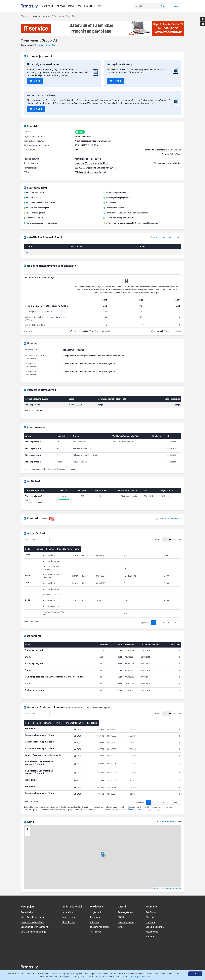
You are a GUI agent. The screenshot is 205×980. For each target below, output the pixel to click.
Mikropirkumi (69, 906)
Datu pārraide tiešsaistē (33, 906)
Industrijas (75, 6)
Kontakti (150, 925)
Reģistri (90, 6)
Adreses (94, 911)
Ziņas (121, 916)
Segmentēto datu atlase (32, 911)
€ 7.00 (115, 81)
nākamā (176, 616)
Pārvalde (61, 6)
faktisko (173, 811)
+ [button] (28, 818)
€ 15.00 (36, 109)
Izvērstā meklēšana (100, 916)
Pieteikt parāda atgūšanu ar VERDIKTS (122, 218)
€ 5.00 (35, 81)
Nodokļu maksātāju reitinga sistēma (166, 331)
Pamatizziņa (27, 901)
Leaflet (156, 877)
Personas (95, 906)
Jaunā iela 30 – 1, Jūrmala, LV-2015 (91, 163)
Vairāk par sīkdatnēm (140, 977)
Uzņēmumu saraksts (41, 16)
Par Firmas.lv (152, 901)
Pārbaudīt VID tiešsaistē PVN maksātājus (163, 150)
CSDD (121, 906)
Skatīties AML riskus (34, 218)
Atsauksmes (152, 920)
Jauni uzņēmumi (126, 911)
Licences (150, 911)
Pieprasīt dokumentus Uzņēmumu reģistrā (145, 798)
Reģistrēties (68, 911)
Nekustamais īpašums (74, 350)
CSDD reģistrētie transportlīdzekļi (90, 172)
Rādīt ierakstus (168, 540)
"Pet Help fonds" (34, 496)
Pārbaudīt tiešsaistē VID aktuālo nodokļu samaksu (126, 213)
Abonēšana (68, 901)
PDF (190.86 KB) (151, 573)
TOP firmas (96, 920)
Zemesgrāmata (125, 901)
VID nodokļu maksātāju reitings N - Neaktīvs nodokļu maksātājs (132, 223)
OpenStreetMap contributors (171, 877)
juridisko (165, 811)
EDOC (102, 723)
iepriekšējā (145, 616)
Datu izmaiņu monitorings (33, 920)
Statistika (150, 906)
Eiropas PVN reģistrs (172, 154)
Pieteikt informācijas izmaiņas (169, 519)
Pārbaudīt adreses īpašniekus (167, 163)
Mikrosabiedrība (47, 45)
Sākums (24, 16)
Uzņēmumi (47, 6)
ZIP (146, 555)
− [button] (28, 822)
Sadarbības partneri (155, 916)
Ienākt (175, 6)
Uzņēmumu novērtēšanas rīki (35, 916)
